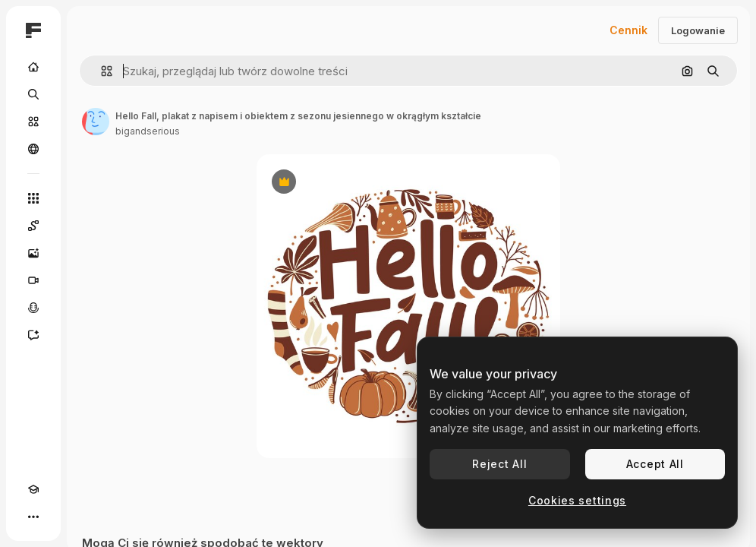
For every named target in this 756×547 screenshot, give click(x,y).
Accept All (655, 464)
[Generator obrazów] (33, 253)
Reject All (499, 464)
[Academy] (33, 489)
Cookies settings (577, 500)
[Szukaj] (33, 94)
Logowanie (698, 30)
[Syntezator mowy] (33, 308)
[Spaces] (33, 226)
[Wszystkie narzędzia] (33, 198)
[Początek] (33, 67)
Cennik (628, 30)
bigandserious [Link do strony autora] (148, 131)
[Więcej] (33, 517)
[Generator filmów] (33, 280)
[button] (101, 71)
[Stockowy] (33, 122)
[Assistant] (33, 335)
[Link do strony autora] (96, 122)
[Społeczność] (33, 149)
